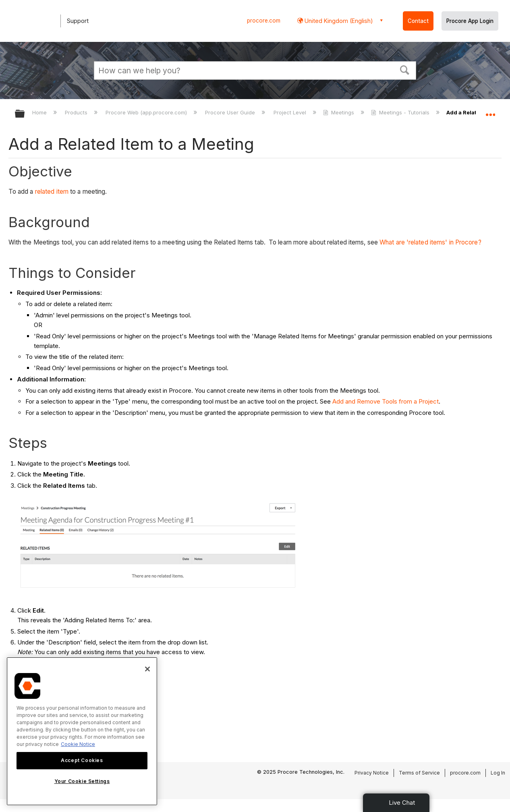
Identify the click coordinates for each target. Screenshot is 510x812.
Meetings (339, 112)
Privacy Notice (372, 773)
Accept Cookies (82, 760)
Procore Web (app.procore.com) (147, 112)
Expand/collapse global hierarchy (25, 114)
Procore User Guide (231, 112)
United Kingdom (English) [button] (338, 21)
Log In (498, 773)
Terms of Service (419, 773)
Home (40, 112)
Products (77, 112)
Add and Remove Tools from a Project (386, 401)
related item (52, 192)
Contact (418, 21)
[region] (82, 731)
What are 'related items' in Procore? (430, 242)
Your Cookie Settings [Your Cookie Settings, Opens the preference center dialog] (82, 781)
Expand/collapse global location (490, 111)
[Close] (147, 669)
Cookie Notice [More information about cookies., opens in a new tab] (78, 744)
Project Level (291, 112)
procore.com (264, 21)
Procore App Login (470, 21)
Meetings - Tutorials (401, 112)
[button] (405, 69)
